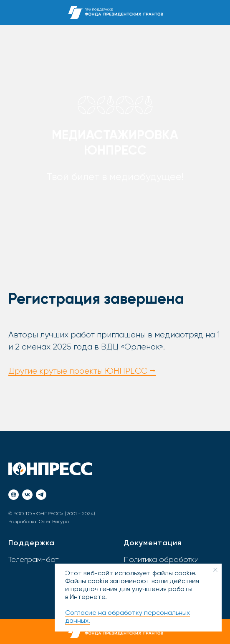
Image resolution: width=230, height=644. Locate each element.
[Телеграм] (41, 495)
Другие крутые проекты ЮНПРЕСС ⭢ (82, 371)
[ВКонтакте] (27, 495)
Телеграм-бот (33, 560)
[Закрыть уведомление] (215, 570)
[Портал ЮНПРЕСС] (14, 495)
